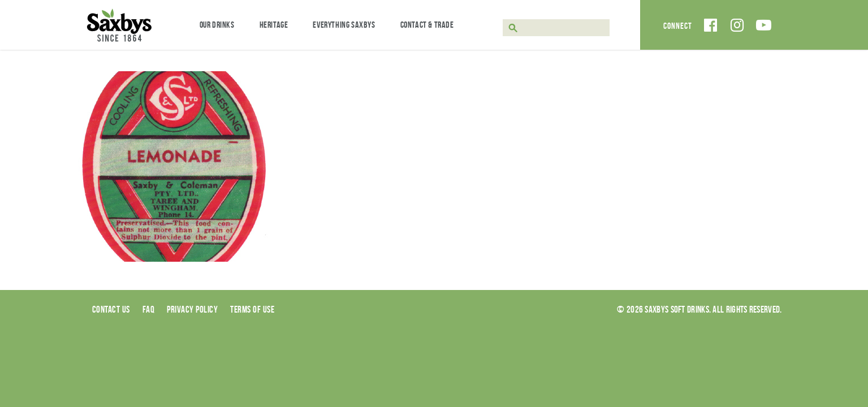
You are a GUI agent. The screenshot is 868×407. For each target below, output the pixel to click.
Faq (149, 309)
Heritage (274, 25)
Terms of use (252, 309)
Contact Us (111, 309)
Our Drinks (217, 25)
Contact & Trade (427, 25)
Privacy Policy (192, 309)
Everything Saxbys (344, 25)
